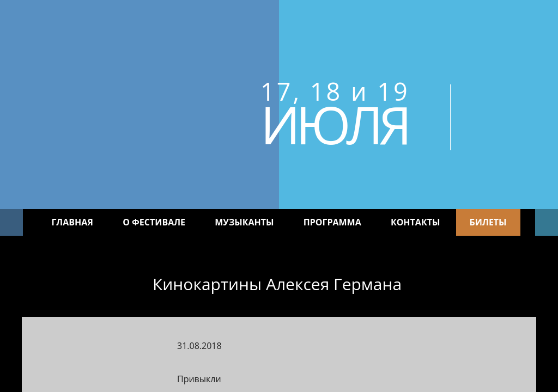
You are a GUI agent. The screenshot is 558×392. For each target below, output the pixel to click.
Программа (332, 222)
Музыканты (244, 222)
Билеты (488, 222)
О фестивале (154, 222)
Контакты (416, 222)
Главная (72, 222)
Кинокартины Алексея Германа (277, 284)
